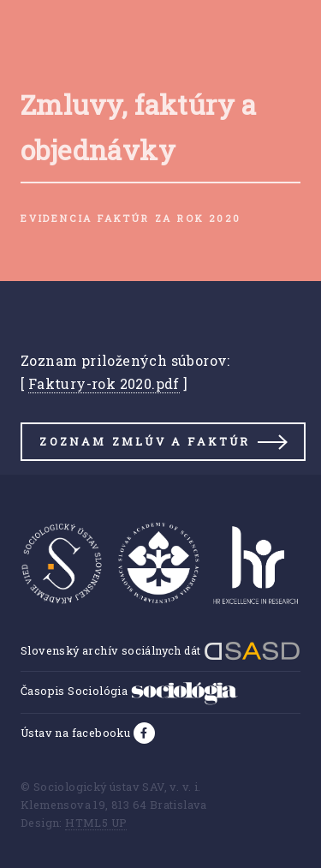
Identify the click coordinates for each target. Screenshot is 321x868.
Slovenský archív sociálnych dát (160, 650)
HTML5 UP (96, 823)
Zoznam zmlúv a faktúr (145, 441)
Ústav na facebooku (77, 733)
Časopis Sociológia (129, 691)
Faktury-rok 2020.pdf (104, 383)
